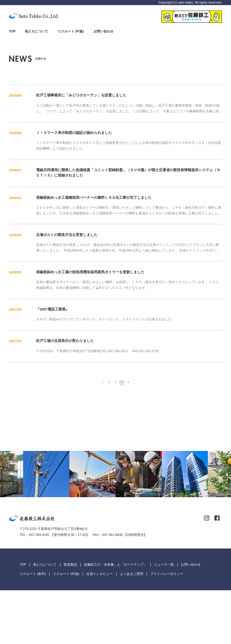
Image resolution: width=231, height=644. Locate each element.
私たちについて (37, 31)
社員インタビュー (100, 627)
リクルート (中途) (71, 31)
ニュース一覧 (164, 618)
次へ (143, 383)
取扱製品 (70, 618)
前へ (88, 383)
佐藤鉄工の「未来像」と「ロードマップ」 (115, 618)
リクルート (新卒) (33, 627)
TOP (12, 31)
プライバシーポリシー (167, 627)
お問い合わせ (103, 31)
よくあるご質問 (132, 627)
